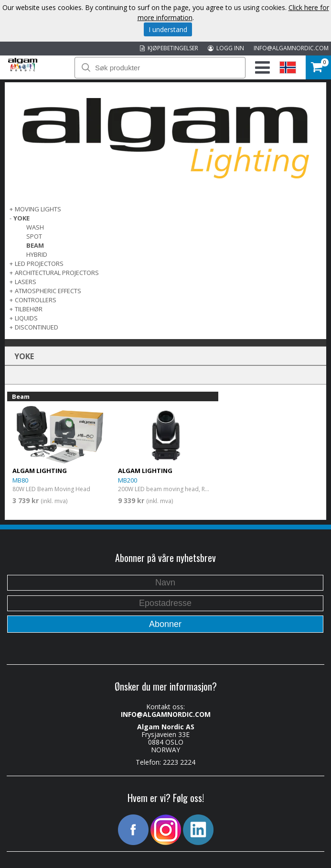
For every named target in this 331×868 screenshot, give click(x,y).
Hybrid (37, 254)
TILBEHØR (29, 309)
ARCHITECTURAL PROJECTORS (57, 273)
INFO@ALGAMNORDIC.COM (291, 48)
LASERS (26, 282)
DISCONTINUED (37, 327)
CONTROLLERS (36, 300)
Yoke (21, 218)
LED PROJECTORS (39, 264)
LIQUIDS (26, 318)
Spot (34, 236)
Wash (35, 227)
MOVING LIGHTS (38, 209)
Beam (35, 245)
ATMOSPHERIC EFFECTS (48, 291)
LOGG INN (226, 48)
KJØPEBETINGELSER (169, 48)
